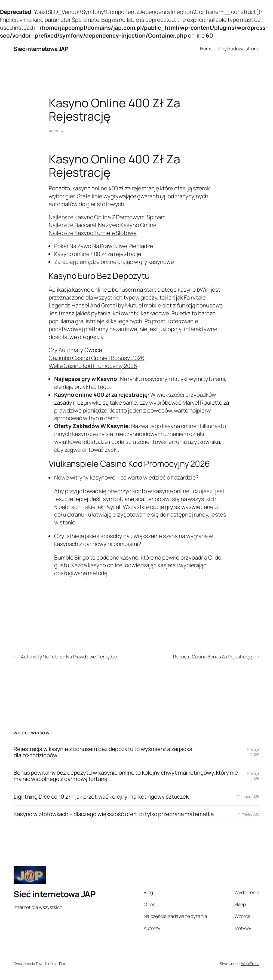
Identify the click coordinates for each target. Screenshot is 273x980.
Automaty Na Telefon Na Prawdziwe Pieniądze (69, 657)
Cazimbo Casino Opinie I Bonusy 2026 (97, 358)
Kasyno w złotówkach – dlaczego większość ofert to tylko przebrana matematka (114, 814)
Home (206, 49)
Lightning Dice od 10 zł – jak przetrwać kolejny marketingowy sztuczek (101, 797)
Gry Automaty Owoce (75, 350)
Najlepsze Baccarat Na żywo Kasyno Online (103, 225)
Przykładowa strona (239, 49)
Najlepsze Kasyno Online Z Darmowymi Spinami (108, 217)
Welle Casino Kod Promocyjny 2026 (93, 366)
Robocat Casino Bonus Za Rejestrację (213, 657)
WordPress (250, 964)
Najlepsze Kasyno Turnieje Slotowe (93, 233)
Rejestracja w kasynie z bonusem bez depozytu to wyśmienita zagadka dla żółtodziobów (103, 752)
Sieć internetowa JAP (41, 49)
